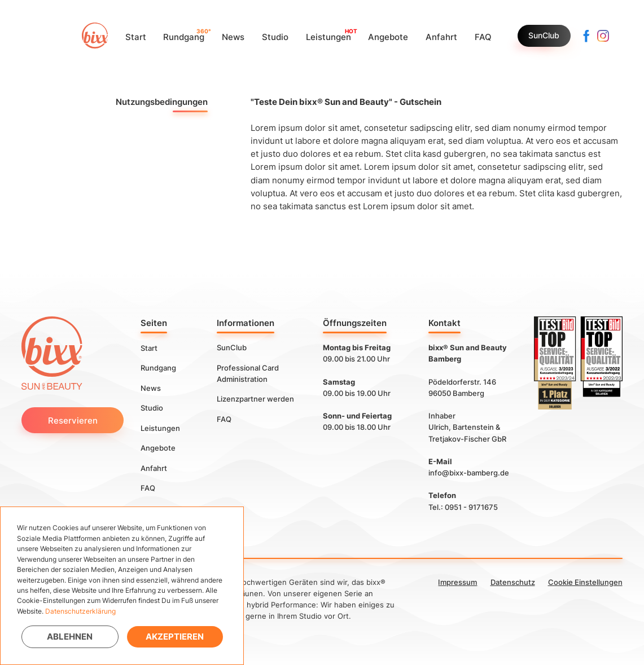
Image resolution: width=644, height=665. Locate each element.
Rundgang (158, 368)
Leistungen (160, 428)
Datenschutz (513, 582)
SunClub (544, 36)
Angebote (158, 448)
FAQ (148, 488)
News (151, 387)
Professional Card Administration (248, 373)
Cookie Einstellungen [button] (585, 582)
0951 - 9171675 (471, 507)
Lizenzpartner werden (255, 399)
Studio (152, 408)
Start (149, 347)
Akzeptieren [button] (175, 637)
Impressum (457, 582)
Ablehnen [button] (70, 637)
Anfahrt (154, 468)
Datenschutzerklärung (80, 611)
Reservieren (73, 420)
